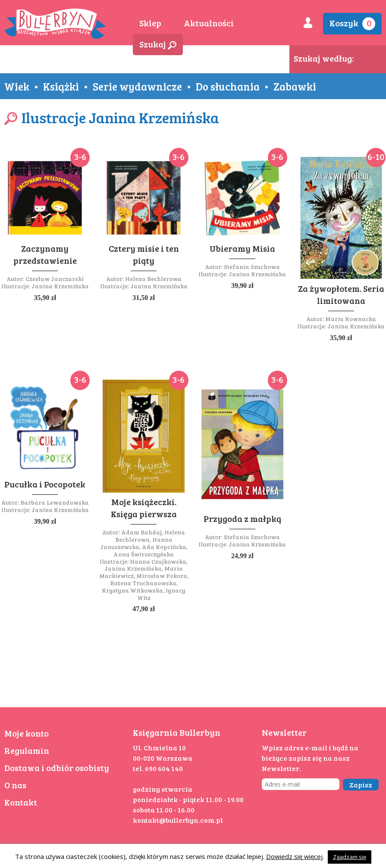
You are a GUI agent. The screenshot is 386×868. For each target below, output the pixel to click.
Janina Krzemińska (60, 286)
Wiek (17, 86)
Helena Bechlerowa (153, 279)
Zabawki (295, 86)
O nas (15, 785)
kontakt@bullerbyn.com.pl (178, 820)
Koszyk (352, 23)
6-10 (376, 156)
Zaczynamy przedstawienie (45, 254)
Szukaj (158, 44)
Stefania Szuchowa (252, 267)
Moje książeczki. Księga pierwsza (144, 508)
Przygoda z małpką (242, 518)
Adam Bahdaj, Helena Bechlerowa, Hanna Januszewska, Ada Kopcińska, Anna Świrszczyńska (144, 543)
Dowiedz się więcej (294, 856)
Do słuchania (228, 86)
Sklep (150, 23)
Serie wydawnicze (137, 86)
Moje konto (27, 733)
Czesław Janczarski (55, 279)
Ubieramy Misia (242, 248)
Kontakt (21, 802)
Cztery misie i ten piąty (144, 254)
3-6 (80, 156)
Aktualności (209, 23)
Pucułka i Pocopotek (45, 484)
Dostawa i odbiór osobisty (57, 768)
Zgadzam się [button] (350, 857)
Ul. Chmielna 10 (159, 748)
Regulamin (27, 750)
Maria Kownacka (351, 319)
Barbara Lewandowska (55, 502)
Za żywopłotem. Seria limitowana (341, 294)
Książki (61, 86)
